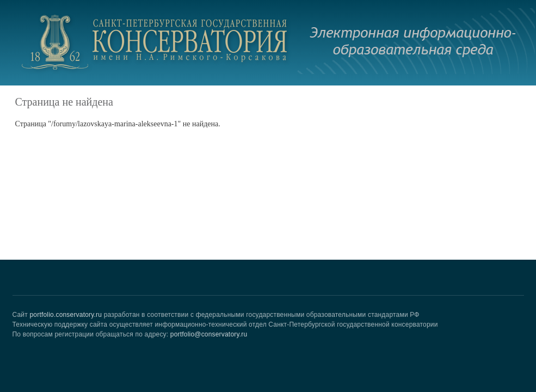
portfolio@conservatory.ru (209, 334)
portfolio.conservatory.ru (66, 315)
